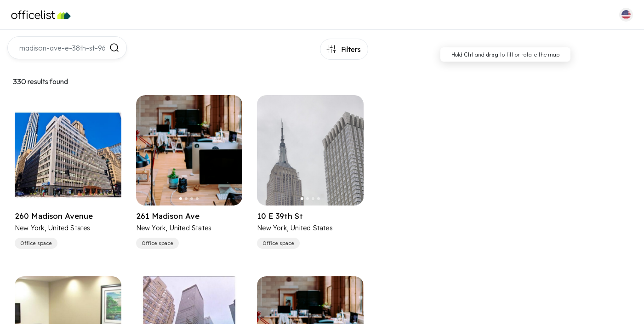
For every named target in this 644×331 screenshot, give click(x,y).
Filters (351, 49)
